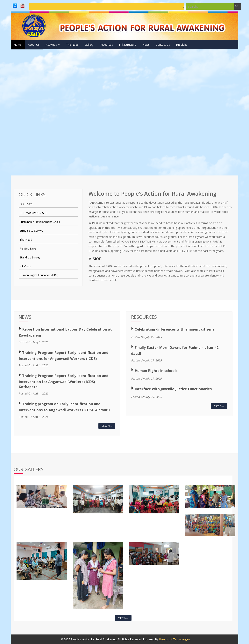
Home (18, 45)
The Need (84, 45)
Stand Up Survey (30, 257)
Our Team (26, 204)
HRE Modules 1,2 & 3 (33, 213)
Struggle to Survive (31, 231)
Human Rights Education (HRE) (39, 275)
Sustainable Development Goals (40, 222)
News (173, 45)
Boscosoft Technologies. (175, 639)
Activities (61, 45)
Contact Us (194, 45)
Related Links (28, 248)
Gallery (105, 45)
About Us (38, 45)
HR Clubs (217, 45)
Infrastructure (151, 45)
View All (107, 426)
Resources (126, 45)
